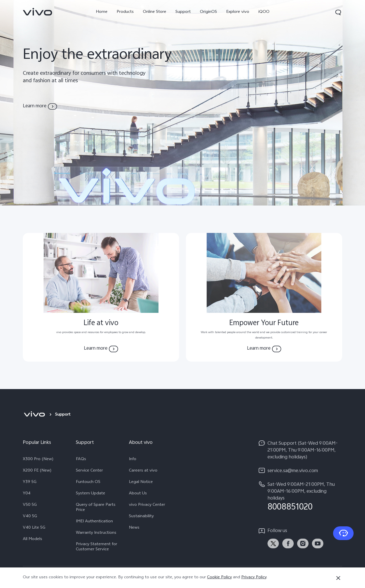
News (134, 528)
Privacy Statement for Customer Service (97, 547)
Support (183, 12)
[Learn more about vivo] (40, 106)
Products (125, 12)
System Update (91, 494)
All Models (33, 539)
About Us (138, 494)
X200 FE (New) (37, 471)
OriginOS (208, 12)
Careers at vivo (143, 471)
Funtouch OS (88, 482)
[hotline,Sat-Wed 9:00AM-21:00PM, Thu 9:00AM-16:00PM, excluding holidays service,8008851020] (300, 496)
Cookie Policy (219, 578)
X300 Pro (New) (38, 460)
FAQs (81, 460)
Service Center (89, 471)
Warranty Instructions (96, 533)
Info (133, 460)
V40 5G (30, 517)
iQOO (264, 12)
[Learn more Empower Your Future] (264, 349)
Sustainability (141, 517)
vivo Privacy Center (147, 505)
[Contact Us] (343, 533)
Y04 (27, 494)
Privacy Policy (254, 578)
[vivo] (34, 415)
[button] (338, 12)
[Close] (338, 578)
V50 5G (30, 505)
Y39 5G (30, 482)
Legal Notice (141, 482)
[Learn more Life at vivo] (101, 349)
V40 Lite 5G (34, 528)
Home (102, 12)
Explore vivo (238, 12)
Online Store (155, 12)
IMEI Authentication (94, 522)
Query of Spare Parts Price (96, 508)
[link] (38, 12)
